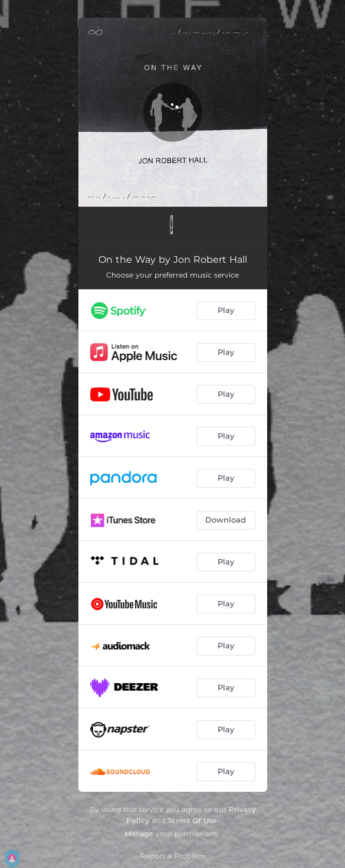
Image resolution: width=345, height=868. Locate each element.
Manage (139, 833)
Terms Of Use (192, 820)
